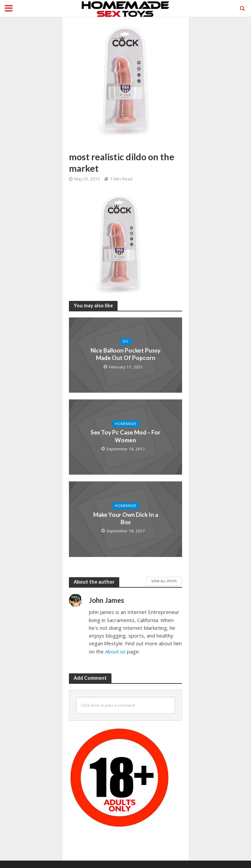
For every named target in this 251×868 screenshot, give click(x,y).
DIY (126, 341)
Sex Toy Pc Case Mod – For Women (125, 436)
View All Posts (164, 581)
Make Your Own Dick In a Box (126, 518)
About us (115, 651)
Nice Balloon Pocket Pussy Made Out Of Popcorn (125, 354)
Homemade (126, 424)
